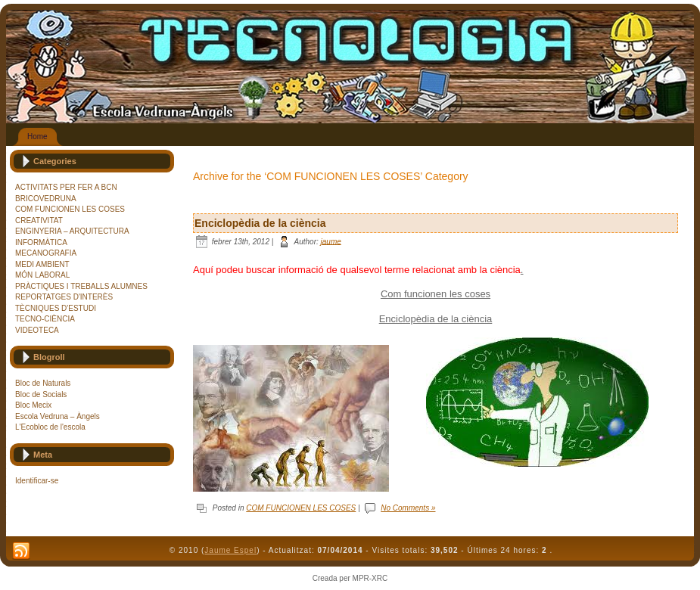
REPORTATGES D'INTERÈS (64, 297)
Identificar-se (37, 481)
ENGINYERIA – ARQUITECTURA (72, 231)
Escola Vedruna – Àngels (58, 416)
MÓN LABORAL (42, 275)
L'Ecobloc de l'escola (50, 427)
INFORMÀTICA (41, 242)
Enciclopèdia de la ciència (260, 223)
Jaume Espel (230, 550)
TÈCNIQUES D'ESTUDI (56, 308)
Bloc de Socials (41, 394)
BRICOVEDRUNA (46, 199)
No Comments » (408, 508)
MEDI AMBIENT (42, 264)
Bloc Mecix (33, 405)
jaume (331, 241)
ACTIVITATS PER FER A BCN (66, 187)
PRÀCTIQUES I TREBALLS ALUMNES (81, 286)
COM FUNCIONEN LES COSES (70, 209)
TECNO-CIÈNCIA (45, 319)
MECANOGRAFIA (46, 253)
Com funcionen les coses (436, 294)
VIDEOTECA (37, 330)
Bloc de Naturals (43, 383)
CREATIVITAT (39, 220)
